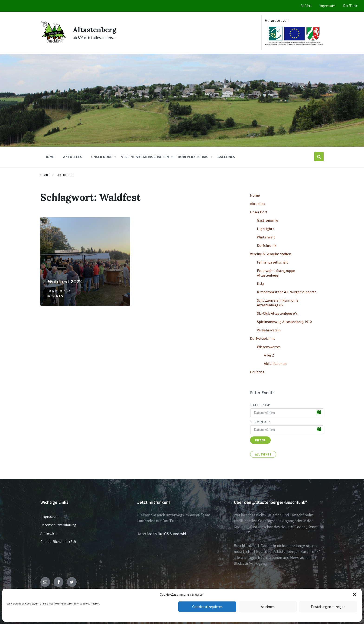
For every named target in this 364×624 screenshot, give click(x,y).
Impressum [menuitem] (327, 6)
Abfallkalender (276, 363)
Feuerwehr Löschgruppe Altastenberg (276, 273)
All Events (263, 454)
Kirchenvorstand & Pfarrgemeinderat (287, 292)
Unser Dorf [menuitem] (102, 157)
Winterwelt (266, 237)
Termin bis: (260, 422)
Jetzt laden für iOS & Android (162, 534)
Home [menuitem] (49, 157)
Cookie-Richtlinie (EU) (58, 541)
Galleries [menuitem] (226, 157)
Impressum (49, 516)
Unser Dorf (259, 212)
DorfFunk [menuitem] (350, 6)
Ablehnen (268, 607)
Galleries (257, 372)
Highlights (266, 229)
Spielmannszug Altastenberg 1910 (284, 322)
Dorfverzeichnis (263, 338)
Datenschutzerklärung (58, 525)
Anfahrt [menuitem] (306, 6)
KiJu (260, 284)
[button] (355, 594)
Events (57, 296)
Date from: (260, 405)
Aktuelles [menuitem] (73, 157)
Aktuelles (65, 175)
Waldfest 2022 (65, 282)
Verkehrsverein (269, 330)
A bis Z (269, 355)
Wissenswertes (269, 347)
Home (45, 175)
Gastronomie (268, 220)
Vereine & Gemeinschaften (271, 254)
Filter (260, 440)
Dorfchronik (267, 245)
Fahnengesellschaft (272, 262)
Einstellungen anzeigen (328, 607)
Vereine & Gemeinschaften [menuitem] (145, 157)
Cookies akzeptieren (207, 607)
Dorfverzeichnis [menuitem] (193, 157)
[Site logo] (53, 43)
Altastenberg (95, 30)
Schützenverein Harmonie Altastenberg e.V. (278, 303)
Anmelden (49, 533)
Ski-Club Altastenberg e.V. (277, 313)
